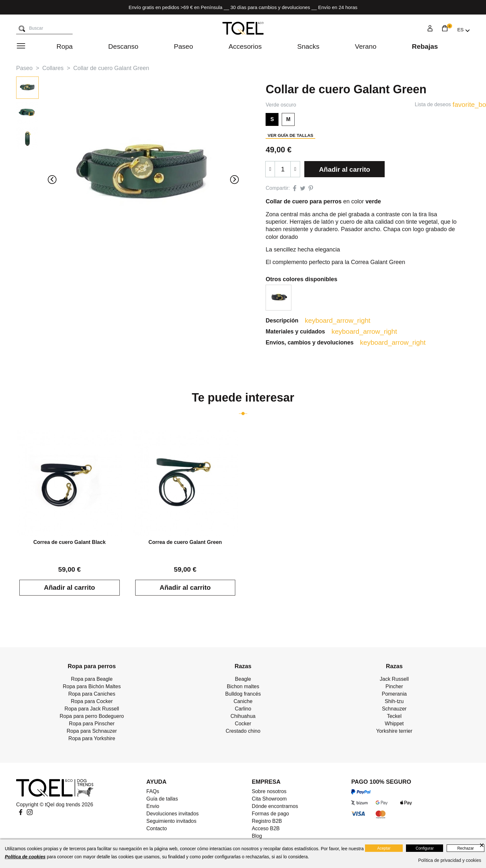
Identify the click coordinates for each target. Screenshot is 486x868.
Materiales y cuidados (302, 332)
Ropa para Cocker (92, 702)
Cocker (243, 724)
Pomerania (394, 694)
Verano (366, 46)
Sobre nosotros (269, 792)
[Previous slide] (52, 180)
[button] (27, 88)
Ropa (65, 46)
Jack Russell (394, 679)
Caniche (243, 702)
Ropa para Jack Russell (92, 709)
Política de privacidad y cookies (450, 860)
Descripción (289, 321)
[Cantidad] (283, 169)
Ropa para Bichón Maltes (92, 687)
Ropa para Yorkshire (92, 739)
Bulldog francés (243, 694)
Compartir (295, 188)
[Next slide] (234, 180)
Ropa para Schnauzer (92, 731)
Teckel (394, 716)
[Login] (430, 29)
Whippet (394, 724)
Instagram (30, 812)
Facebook (21, 812)
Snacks (308, 46)
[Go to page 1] (243, 414)
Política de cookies (25, 857)
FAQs (153, 792)
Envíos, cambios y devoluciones (317, 343)
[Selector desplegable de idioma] (464, 30)
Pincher (394, 687)
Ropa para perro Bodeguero (92, 716)
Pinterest (311, 188)
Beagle (243, 679)
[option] (278, 298)
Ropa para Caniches (92, 694)
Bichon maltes (243, 687)
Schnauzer (394, 709)
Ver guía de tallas (290, 135)
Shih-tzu (394, 702)
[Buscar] (22, 29)
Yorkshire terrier (394, 731)
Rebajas (425, 46)
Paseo (184, 46)
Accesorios (245, 46)
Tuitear (303, 188)
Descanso (123, 46)
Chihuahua (243, 716)
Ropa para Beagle (92, 679)
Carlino (243, 709)
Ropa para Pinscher (92, 724)
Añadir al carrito (345, 169)
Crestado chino (243, 731)
